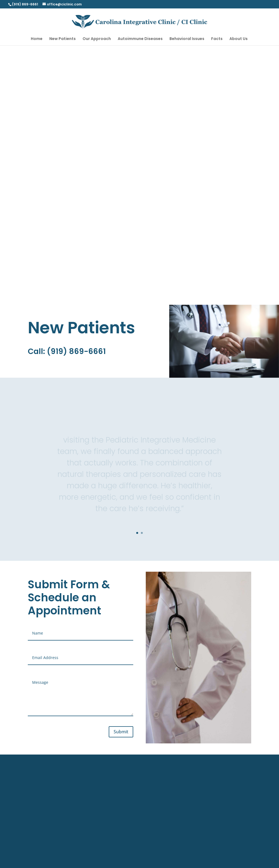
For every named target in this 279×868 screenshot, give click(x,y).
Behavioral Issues (187, 39)
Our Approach (97, 39)
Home (37, 39)
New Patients (63, 39)
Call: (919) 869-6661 (67, 351)
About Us (239, 39)
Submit (121, 732)
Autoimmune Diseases (140, 39)
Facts (217, 39)
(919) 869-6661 (25, 4)
